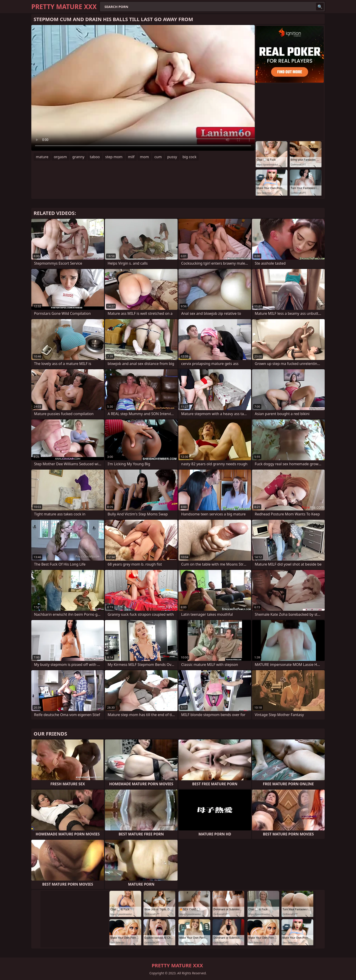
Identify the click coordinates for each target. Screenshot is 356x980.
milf (131, 157)
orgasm (60, 157)
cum (158, 157)
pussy (172, 157)
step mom (114, 157)
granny (78, 157)
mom (144, 157)
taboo (95, 157)
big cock (190, 157)
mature (42, 157)
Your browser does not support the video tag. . (143, 88)
